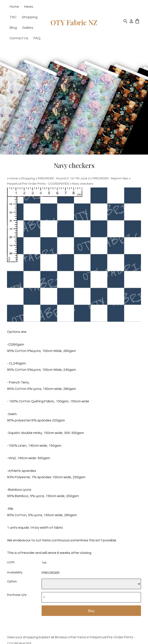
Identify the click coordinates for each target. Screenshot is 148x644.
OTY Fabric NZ (74, 22)
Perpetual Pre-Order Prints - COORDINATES (38, 184)
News (29, 7)
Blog (13, 28)
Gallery (28, 28)
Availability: (15, 572)
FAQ (37, 38)
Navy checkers (83, 184)
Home (14, 7)
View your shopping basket (29, 637)
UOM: (11, 562)
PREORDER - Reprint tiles (110, 178)
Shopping (30, 17)
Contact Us (19, 38)
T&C (13, 17)
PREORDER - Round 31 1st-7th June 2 (64, 178)
